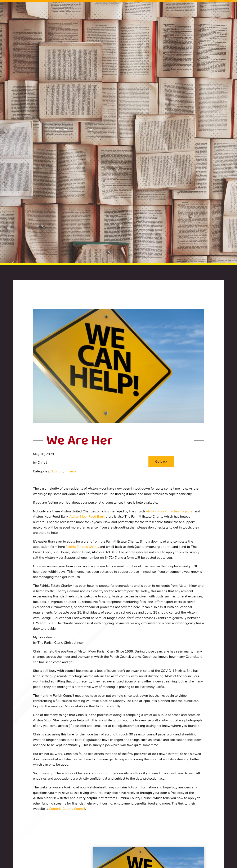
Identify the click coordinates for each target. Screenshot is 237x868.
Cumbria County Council (67, 809)
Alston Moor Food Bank (87, 517)
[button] (161, 462)
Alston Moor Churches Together (170, 511)
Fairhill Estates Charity (83, 547)
